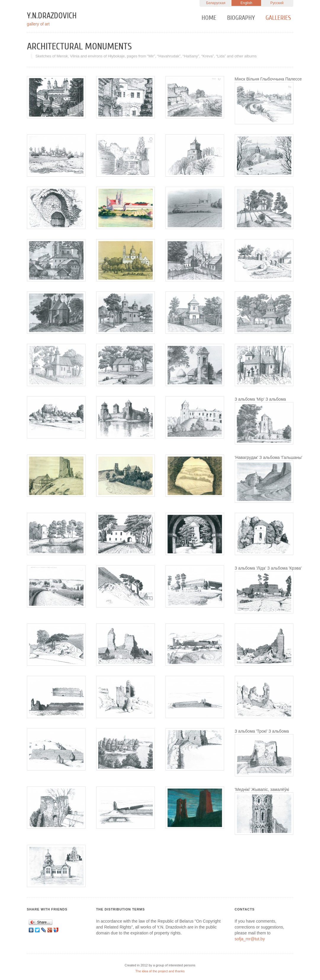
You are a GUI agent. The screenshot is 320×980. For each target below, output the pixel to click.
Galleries (278, 18)
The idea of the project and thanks (160, 971)
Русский (277, 3)
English (246, 3)
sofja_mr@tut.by (250, 939)
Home (209, 18)
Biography (241, 18)
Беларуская (216, 3)
